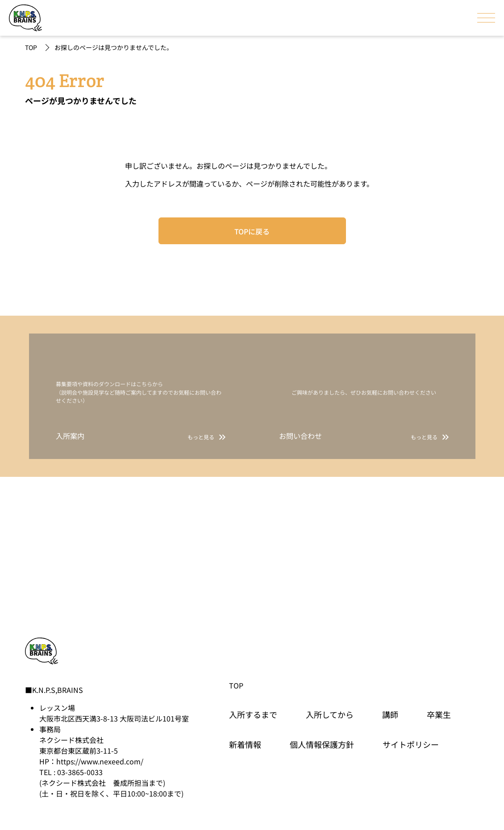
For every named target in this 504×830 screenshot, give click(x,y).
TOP (31, 47)
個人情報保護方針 (322, 744)
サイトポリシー (411, 744)
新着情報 (245, 744)
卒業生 (439, 714)
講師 (390, 714)
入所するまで (253, 714)
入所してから (330, 714)
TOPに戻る (252, 231)
